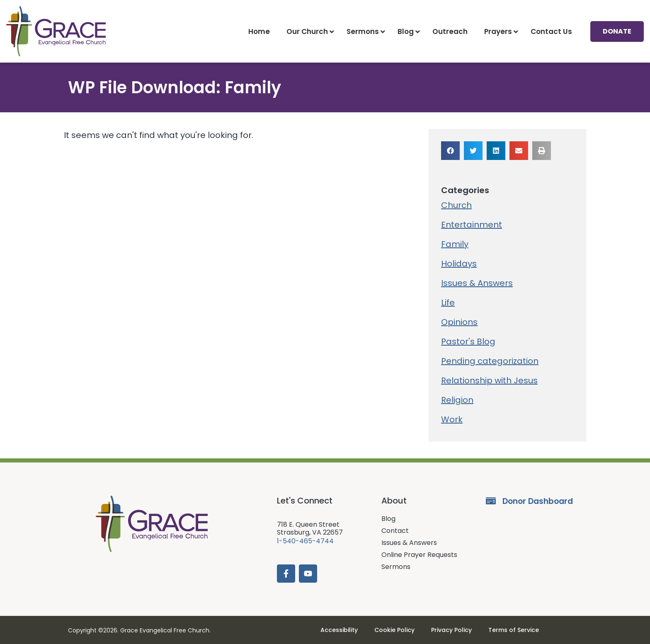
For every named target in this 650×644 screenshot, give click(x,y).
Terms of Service (514, 630)
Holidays (459, 264)
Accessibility (339, 630)
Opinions (459, 322)
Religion (457, 400)
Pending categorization (490, 361)
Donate (617, 31)
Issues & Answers (477, 283)
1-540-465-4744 (305, 541)
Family (455, 244)
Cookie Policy (394, 630)
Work (452, 419)
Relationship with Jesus (489, 380)
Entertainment (472, 225)
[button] (450, 151)
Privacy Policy (451, 630)
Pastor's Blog (468, 341)
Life (448, 303)
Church (456, 205)
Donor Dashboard (538, 501)
